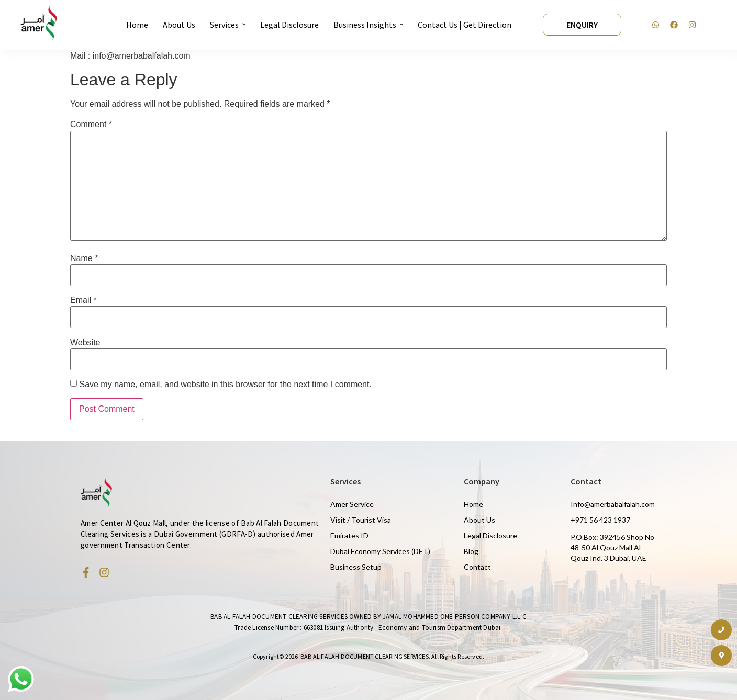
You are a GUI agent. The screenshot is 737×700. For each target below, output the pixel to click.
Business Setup (356, 567)
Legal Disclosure (490, 535)
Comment (91, 125)
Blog (471, 551)
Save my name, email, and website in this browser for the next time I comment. (225, 385)
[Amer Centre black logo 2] (39, 23)
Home (473, 504)
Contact (477, 567)
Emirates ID (349, 535)
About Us (479, 520)
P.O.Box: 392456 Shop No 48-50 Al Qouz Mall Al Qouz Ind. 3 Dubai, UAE (612, 547)
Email (83, 300)
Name (84, 258)
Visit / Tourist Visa (361, 520)
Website (85, 343)
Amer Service (352, 504)
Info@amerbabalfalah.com (613, 504)
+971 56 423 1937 (600, 520)
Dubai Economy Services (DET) (380, 551)
